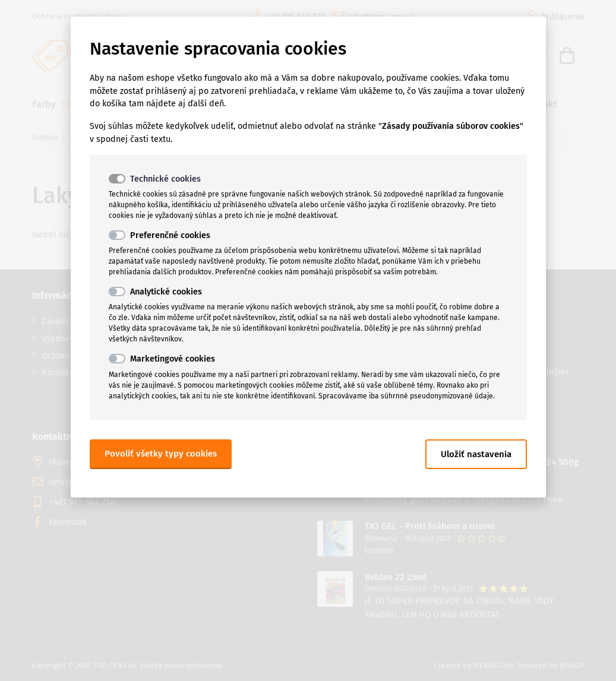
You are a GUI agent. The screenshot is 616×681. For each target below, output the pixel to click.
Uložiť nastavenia (476, 454)
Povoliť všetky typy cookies (161, 454)
